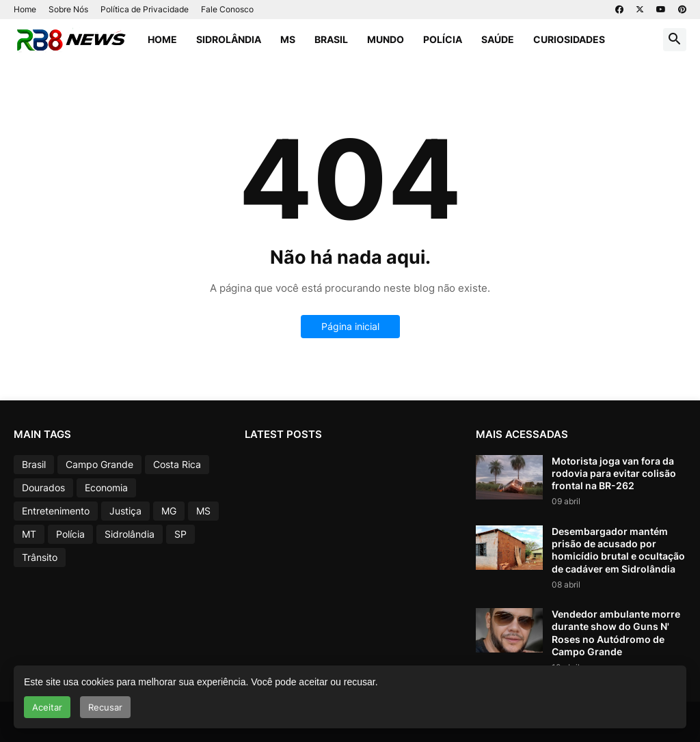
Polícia (443, 39)
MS (288, 39)
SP (180, 534)
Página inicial (350, 326)
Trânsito (40, 557)
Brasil (331, 39)
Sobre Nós (68, 9)
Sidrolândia (229, 39)
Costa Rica (177, 464)
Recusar (105, 707)
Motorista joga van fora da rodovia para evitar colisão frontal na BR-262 (614, 473)
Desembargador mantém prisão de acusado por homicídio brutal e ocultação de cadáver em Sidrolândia (618, 550)
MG (169, 511)
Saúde (498, 39)
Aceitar (47, 707)
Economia (106, 487)
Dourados (43, 487)
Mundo (386, 39)
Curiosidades (569, 39)
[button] (675, 40)
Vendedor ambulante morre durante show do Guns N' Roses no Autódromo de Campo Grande (616, 633)
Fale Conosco (227, 9)
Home (25, 9)
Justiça (125, 511)
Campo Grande (99, 464)
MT (29, 534)
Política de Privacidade (145, 9)
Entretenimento (56, 511)
